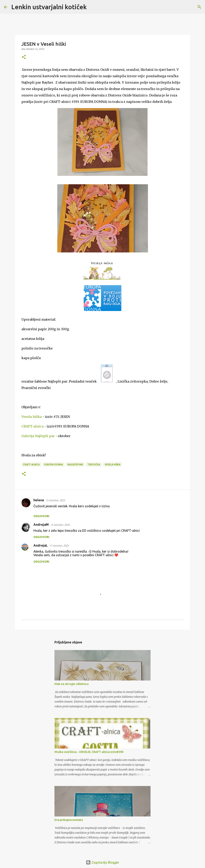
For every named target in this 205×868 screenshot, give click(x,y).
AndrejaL (41, 545)
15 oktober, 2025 (60, 525)
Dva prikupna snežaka (69, 820)
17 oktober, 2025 (59, 546)
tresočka (94, 464)
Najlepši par (75, 464)
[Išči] (92, 7)
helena (39, 500)
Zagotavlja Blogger (102, 862)
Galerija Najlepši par (38, 436)
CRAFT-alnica (32, 426)
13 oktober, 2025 (55, 500)
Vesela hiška (32, 417)
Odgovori (41, 516)
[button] (24, 57)
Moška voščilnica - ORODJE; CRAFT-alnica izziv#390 (89, 752)
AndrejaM (41, 525)
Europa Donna (54, 464)
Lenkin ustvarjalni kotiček (49, 7)
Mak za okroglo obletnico (72, 684)
